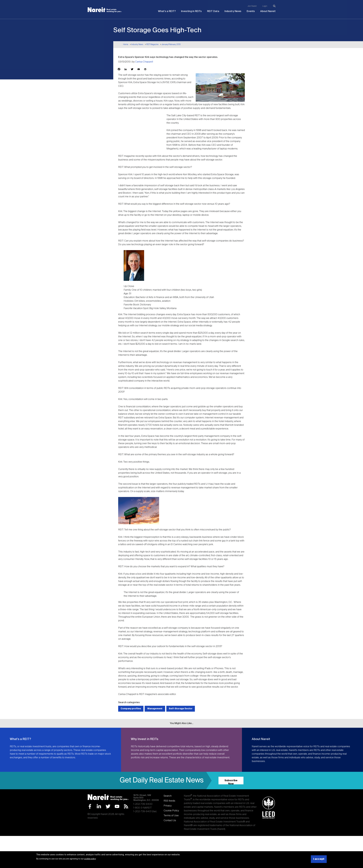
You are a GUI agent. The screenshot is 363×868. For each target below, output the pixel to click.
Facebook (90, 806)
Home (126, 44)
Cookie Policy (171, 811)
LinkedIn (99, 806)
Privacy (168, 806)
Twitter (108, 806)
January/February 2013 (171, 44)
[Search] (274, 6)
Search (168, 796)
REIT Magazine (152, 44)
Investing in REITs (191, 11)
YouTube (117, 806)
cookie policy (90, 859)
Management (155, 709)
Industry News (233, 11)
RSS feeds (169, 801)
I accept (319, 859)
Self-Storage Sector (181, 709)
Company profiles (131, 709)
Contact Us (170, 821)
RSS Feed (126, 806)
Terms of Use (171, 816)
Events (251, 11)
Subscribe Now (231, 782)
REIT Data (213, 11)
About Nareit (268, 11)
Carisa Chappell (144, 62)
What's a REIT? (167, 11)
